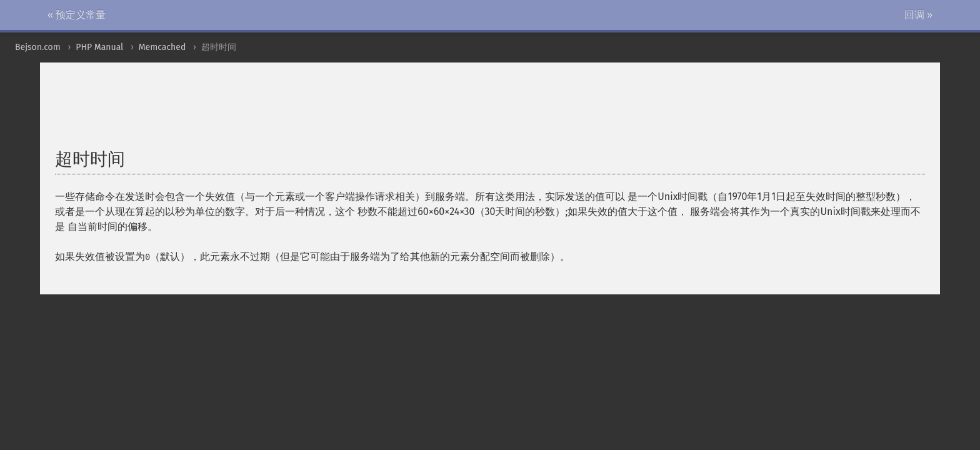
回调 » (918, 15)
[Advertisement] (358, 112)
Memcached (162, 47)
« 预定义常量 (77, 15)
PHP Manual (99, 47)
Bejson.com (38, 47)
